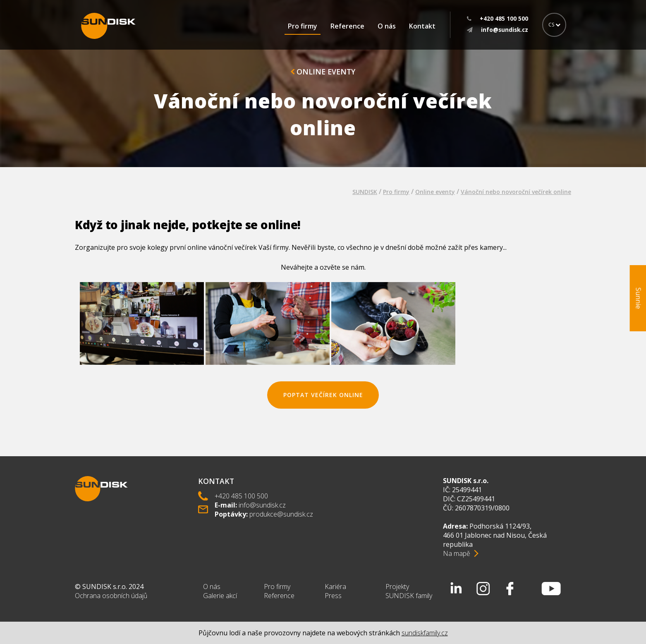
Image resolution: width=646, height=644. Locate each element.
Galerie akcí (220, 596)
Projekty (397, 587)
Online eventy (323, 72)
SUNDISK (365, 192)
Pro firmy (303, 26)
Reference (347, 26)
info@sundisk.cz (262, 505)
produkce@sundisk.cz (281, 514)
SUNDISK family (409, 596)
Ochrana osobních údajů (111, 596)
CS (554, 25)
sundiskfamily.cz (425, 633)
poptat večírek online (323, 395)
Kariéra (335, 587)
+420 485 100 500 (241, 496)
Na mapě (457, 553)
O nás (387, 26)
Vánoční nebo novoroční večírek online (516, 192)
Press (333, 596)
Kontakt (422, 26)
